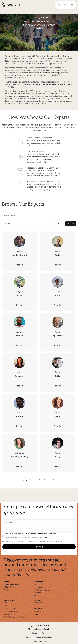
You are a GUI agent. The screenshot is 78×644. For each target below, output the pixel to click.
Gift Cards (7, 590)
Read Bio (19, 265)
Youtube (38, 614)
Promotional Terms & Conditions (39, 637)
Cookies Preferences (39, 641)
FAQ (5, 606)
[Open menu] (72, 5)
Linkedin (38, 611)
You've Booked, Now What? (14, 617)
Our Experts (39, 587)
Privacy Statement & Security (39, 629)
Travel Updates (10, 608)
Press (37, 596)
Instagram (38, 608)
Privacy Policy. (44, 538)
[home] (12, 7)
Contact (7, 614)
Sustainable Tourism (42, 590)
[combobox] (32, 224)
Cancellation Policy (39, 633)
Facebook (38, 603)
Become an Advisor (11, 611)
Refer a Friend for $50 (12, 584)
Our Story (38, 584)
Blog (5, 603)
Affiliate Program (10, 587)
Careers (38, 593)
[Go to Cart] (65, 5)
